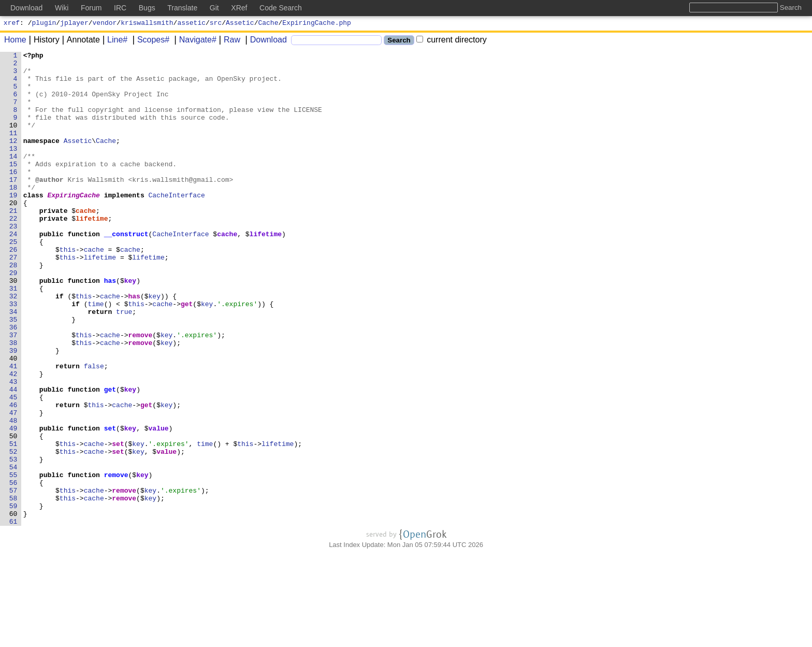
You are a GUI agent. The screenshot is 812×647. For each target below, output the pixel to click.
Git (214, 8)
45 (13, 467)
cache (86, 243)
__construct (126, 271)
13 (13, 168)
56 (13, 569)
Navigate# (194, 41)
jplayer (74, 24)
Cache (269, 24)
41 (13, 429)
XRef (239, 8)
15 (13, 187)
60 (13, 607)
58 (13, 588)
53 (13, 541)
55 (13, 560)
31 (13, 336)
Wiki (62, 8)
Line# (114, 41)
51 (13, 523)
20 (13, 234)
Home (15, 41)
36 (13, 383)
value (159, 504)
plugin (44, 24)
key (130, 327)
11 (13, 150)
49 (13, 504)
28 (13, 308)
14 (13, 178)
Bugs (147, 8)
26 (13, 290)
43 (13, 448)
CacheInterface (177, 224)
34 (13, 364)
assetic (191, 24)
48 (13, 495)
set (110, 504)
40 (13, 420)
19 (13, 224)
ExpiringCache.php (317, 24)
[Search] (336, 42)
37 (13, 392)
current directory (452, 41)
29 (13, 318)
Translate (182, 8)
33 (13, 355)
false (94, 429)
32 (13, 346)
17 (13, 206)
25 (13, 280)
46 (13, 476)
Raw (228, 41)
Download (265, 41)
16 (13, 196)
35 (13, 373)
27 (13, 299)
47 (13, 485)
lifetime (92, 252)
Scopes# (150, 41)
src (216, 24)
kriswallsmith (147, 24)
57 (13, 579)
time (96, 355)
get (187, 355)
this (68, 290)
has (110, 327)
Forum (91, 8)
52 (13, 532)
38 (13, 401)
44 (13, 457)
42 (13, 439)
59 (13, 597)
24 (13, 271)
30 (13, 327)
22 (13, 252)
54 (13, 551)
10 (13, 140)
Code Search (281, 8)
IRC (120, 8)
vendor (105, 24)
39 (13, 411)
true (125, 364)
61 (13, 616)
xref (12, 24)
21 (13, 243)
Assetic (240, 24)
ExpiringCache (74, 224)
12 (13, 159)
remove (141, 392)
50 (13, 513)
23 (13, 262)
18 (13, 215)
